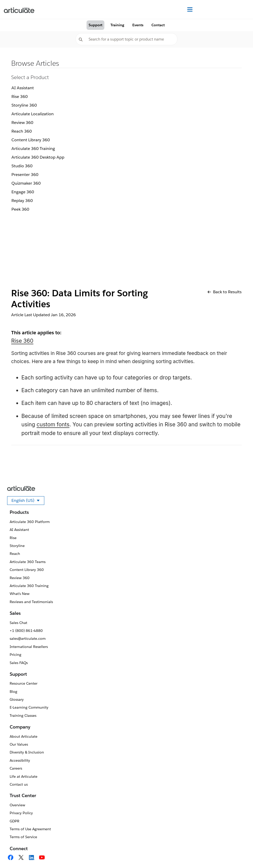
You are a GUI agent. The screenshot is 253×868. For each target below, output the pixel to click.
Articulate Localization (33, 114)
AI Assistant (23, 88)
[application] (239, 854)
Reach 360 (22, 131)
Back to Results (224, 292)
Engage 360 (23, 192)
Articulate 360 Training (33, 149)
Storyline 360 (24, 105)
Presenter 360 (25, 175)
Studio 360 (22, 166)
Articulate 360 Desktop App (38, 157)
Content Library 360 (31, 140)
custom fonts (53, 424)
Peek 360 (20, 209)
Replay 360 (22, 201)
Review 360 (22, 123)
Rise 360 (20, 97)
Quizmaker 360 (26, 183)
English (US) (28, 501)
